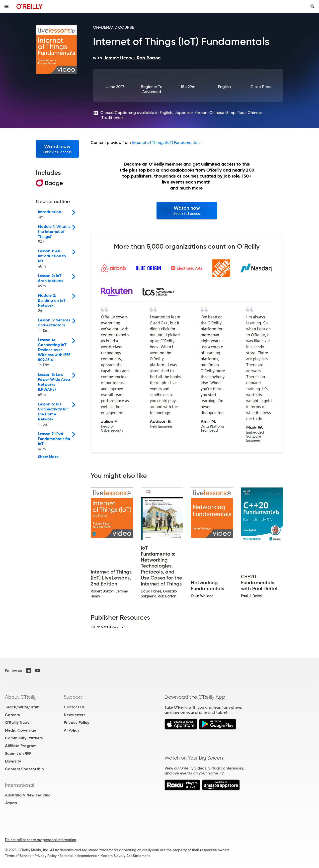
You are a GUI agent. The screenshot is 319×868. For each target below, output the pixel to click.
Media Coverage (21, 730)
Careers (12, 715)
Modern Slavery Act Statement (125, 856)
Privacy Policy (77, 723)
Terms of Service (18, 856)
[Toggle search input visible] (313, 6)
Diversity (13, 761)
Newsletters (75, 715)
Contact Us (74, 707)
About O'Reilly (21, 697)
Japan (11, 803)
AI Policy (72, 730)
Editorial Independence (78, 856)
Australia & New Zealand (28, 795)
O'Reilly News (17, 723)
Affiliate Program (21, 746)
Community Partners (24, 738)
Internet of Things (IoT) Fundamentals (166, 143)
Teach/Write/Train (22, 707)
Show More (48, 457)
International (20, 785)
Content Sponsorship (24, 769)
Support (73, 697)
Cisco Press (261, 87)
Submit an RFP (18, 753)
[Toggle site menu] (6, 6)
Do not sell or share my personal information (40, 840)
